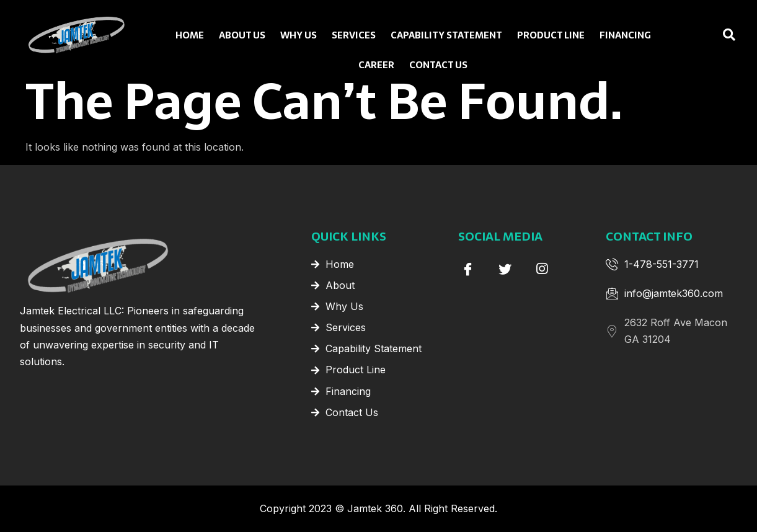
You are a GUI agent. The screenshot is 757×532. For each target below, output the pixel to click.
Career (377, 65)
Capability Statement (445, 33)
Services (352, 33)
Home (189, 33)
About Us (241, 33)
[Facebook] (467, 268)
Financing (627, 33)
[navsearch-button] (704, 35)
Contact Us (439, 65)
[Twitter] (505, 268)
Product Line (552, 33)
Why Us (298, 33)
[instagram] (542, 268)
